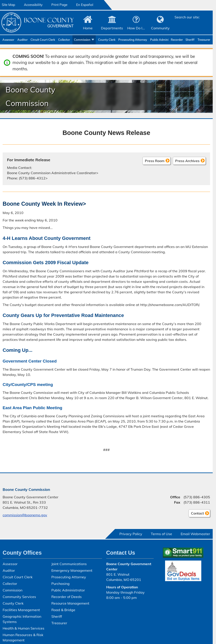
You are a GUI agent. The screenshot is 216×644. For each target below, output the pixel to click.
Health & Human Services (23, 628)
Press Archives (187, 161)
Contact (196, 514)
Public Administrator (159, 40)
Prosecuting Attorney (133, 40)
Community (160, 28)
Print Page (59, 5)
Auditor (22, 40)
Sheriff (190, 40)
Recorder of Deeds (177, 40)
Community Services (19, 597)
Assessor (8, 40)
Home (88, 28)
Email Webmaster (195, 534)
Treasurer (204, 40)
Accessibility (33, 5)
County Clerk (107, 40)
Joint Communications (69, 564)
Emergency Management (72, 570)
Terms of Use (161, 534)
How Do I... (136, 28)
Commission (82, 40)
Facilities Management (21, 610)
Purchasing (60, 584)
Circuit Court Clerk (43, 40)
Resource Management (70, 603)
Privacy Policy (131, 534)
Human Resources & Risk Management (23, 637)
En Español (85, 5)
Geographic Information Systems (22, 619)
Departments (112, 28)
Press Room (155, 161)
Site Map (8, 5)
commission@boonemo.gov (25, 515)
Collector (64, 40)
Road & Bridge (63, 610)
